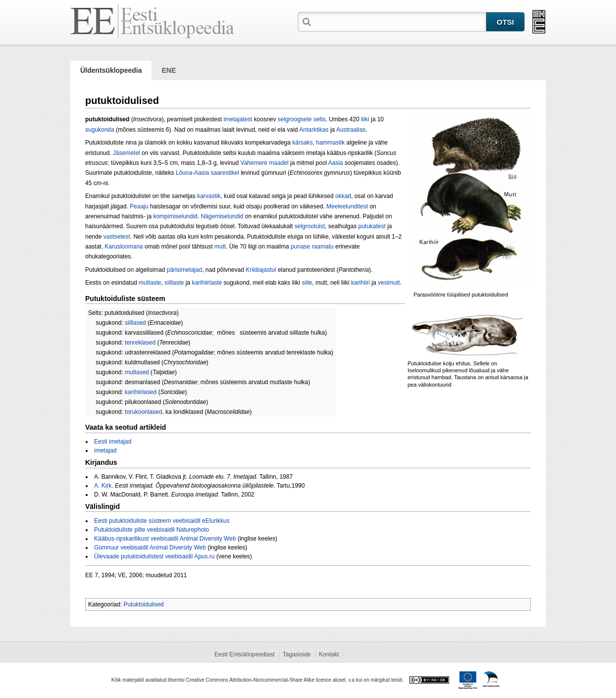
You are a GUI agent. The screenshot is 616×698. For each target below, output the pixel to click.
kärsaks (302, 143)
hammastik (330, 143)
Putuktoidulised (143, 604)
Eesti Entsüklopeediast (244, 654)
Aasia (336, 163)
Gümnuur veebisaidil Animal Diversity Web (150, 548)
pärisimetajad (184, 270)
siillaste (174, 283)
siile (307, 283)
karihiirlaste (207, 283)
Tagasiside (297, 654)
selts (320, 119)
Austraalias (351, 130)
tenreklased (140, 343)
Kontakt (329, 654)
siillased (135, 323)
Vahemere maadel (265, 163)
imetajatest (238, 119)
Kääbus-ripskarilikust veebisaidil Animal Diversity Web (165, 539)
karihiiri (360, 283)
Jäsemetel (127, 153)
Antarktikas (314, 130)
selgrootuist (310, 226)
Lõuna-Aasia (192, 173)
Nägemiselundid (222, 216)
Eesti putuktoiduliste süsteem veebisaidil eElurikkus (162, 521)
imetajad (105, 450)
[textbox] (400, 21)
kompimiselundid (175, 216)
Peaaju (139, 206)
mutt (220, 247)
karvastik (209, 196)
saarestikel (225, 173)
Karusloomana (124, 247)
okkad (343, 196)
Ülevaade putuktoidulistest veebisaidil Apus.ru (154, 556)
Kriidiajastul (261, 270)
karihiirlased (141, 392)
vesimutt (389, 283)
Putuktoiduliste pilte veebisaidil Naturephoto (152, 530)
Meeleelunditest (347, 206)
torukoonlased (143, 412)
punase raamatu (312, 247)
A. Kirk (103, 486)
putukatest (372, 226)
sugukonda (100, 130)
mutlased (137, 372)
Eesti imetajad (113, 442)
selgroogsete (295, 119)
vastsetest (117, 237)
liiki (365, 119)
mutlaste (150, 283)
